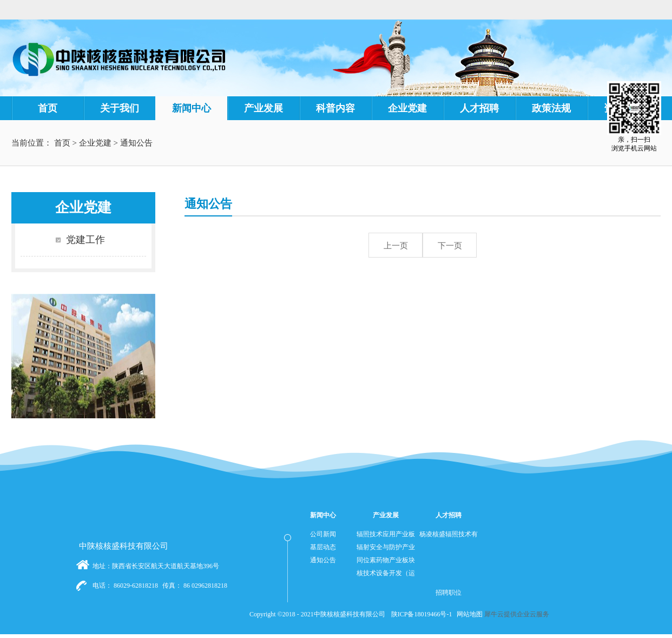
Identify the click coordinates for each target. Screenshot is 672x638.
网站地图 (468, 614)
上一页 (396, 246)
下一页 (450, 246)
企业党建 (95, 143)
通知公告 (136, 143)
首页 (48, 108)
